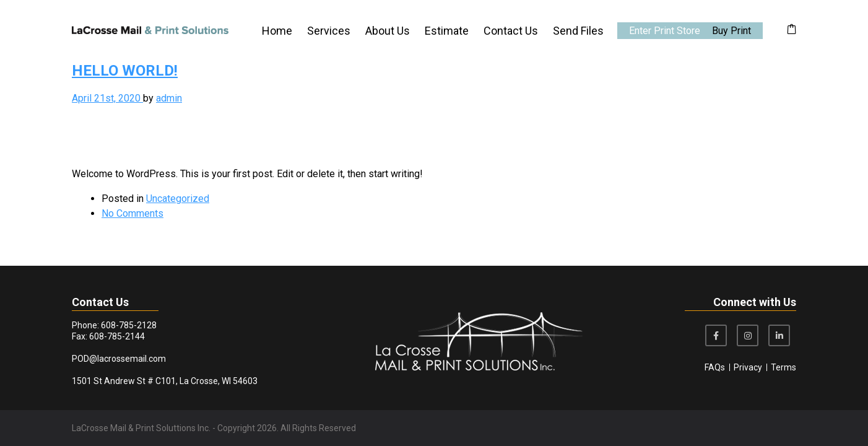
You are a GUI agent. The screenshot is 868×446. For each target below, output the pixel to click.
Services (329, 31)
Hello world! (125, 71)
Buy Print (731, 31)
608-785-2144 (117, 336)
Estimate (447, 31)
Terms (783, 367)
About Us (388, 31)
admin (169, 98)
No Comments (132, 213)
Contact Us (511, 31)
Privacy (748, 367)
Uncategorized (178, 199)
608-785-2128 (129, 325)
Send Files (578, 31)
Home (277, 31)
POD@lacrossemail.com (119, 359)
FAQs (715, 367)
